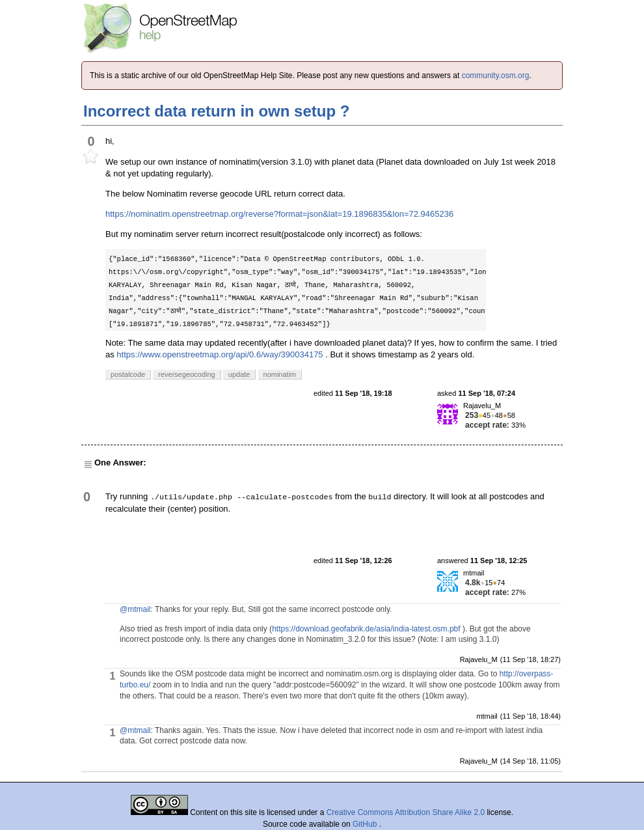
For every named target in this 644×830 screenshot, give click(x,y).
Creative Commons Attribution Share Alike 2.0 (406, 812)
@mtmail (135, 609)
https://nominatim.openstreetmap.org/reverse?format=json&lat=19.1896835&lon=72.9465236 (279, 214)
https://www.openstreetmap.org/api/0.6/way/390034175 (220, 354)
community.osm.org (496, 76)
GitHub (366, 824)
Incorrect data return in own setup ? (216, 111)
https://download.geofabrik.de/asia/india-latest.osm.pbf (366, 629)
